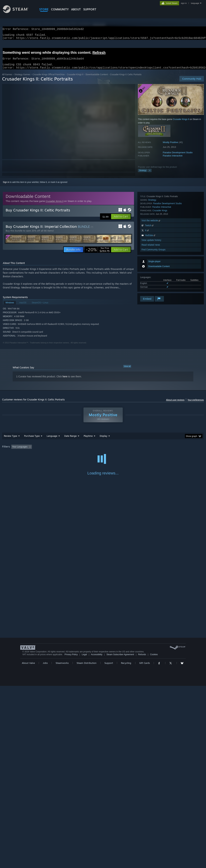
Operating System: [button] (137, 451)
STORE (44, 9)
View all (127, 370)
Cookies (154, 837)
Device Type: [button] (183, 451)
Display (103, 440)
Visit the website (151, 262)
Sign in (6, 186)
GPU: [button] (167, 451)
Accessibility (97, 837)
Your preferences (196, 404)
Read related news (151, 286)
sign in (184, 3)
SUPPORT (90, 9)
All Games (7, 79)
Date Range (70, 440)
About (76, 9)
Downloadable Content (97, 79)
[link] (98, 254)
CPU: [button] (155, 451)
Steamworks (62, 845)
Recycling (126, 845)
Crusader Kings (160, 251)
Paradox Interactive (173, 160)
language (195, 3)
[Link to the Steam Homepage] (18, 12)
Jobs (45, 845)
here (65, 381)
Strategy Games (22, 79)
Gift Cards (145, 845)
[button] (121, 221)
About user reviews (175, 404)
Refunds (142, 837)
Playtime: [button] (83, 451)
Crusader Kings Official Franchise (49, 79)
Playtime (88, 440)
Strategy (143, 175)
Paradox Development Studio (178, 157)
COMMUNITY (60, 9)
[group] (103, 451)
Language (52, 440)
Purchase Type (32, 440)
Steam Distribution (87, 845)
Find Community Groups (154, 291)
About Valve (28, 845)
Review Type (10, 440)
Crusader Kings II (75, 79)
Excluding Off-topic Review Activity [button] (55, 451)
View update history (151, 281)
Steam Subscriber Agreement (120, 837)
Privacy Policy (71, 837)
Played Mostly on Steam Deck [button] (108, 451)
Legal (84, 837)
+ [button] (150, 175)
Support (109, 845)
